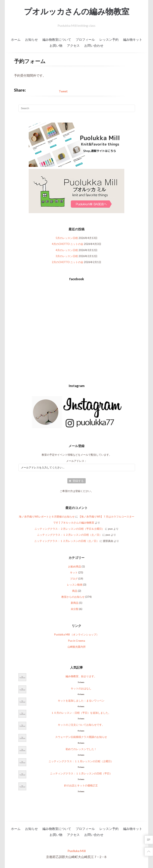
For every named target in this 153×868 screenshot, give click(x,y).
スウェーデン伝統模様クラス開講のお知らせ (81, 737)
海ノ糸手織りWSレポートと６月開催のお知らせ (47, 517)
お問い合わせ (94, 45)
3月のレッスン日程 (67, 256)
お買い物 (56, 45)
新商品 (75, 603)
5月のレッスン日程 (67, 238)
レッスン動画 (75, 585)
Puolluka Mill (77, 851)
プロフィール (85, 39)
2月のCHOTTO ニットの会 (68, 262)
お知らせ (31, 39)
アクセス (73, 45)
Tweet (63, 91)
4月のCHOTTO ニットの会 (68, 244)
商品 (75, 591)
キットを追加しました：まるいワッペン (81, 701)
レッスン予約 (109, 39)
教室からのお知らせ (73, 597)
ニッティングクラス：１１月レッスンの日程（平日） (81, 773)
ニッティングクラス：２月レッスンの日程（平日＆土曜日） (69, 529)
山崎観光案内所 (77, 647)
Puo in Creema (77, 641)
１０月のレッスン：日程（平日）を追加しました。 (81, 713)
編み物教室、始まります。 (81, 676)
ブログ (74, 579)
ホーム (16, 39)
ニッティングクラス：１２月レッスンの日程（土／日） (69, 535)
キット (74, 572)
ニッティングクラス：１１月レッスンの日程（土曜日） (81, 761)
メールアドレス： (76, 461)
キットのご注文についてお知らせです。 (81, 725)
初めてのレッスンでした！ (81, 749)
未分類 (75, 609)
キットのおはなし (81, 688)
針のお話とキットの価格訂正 (81, 785)
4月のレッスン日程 (67, 250)
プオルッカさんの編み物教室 (77, 11)
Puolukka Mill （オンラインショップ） (76, 634)
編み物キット (133, 39)
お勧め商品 (75, 566)
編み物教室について (57, 39)
